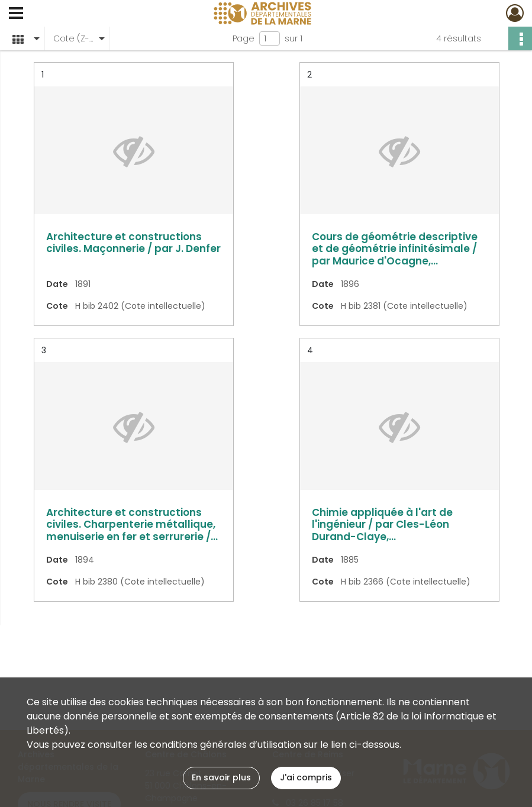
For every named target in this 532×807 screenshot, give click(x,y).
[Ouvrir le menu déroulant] (16, 14)
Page (244, 38)
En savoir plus (221, 777)
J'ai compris (306, 777)
